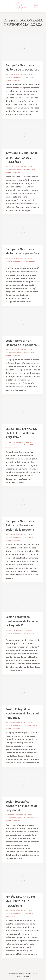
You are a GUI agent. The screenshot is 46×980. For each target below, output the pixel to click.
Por (14, 77)
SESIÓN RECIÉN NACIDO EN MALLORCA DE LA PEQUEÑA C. (21, 433)
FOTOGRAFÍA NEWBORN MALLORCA (19, 74)
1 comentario (10, 916)
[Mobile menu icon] (4, 6)
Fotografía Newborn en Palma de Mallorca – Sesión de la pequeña (21, 525)
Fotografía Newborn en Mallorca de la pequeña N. (23, 251)
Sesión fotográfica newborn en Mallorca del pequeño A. (22, 806)
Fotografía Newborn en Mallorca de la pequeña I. (22, 67)
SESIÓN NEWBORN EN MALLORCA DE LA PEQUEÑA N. (20, 901)
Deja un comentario (13, 80)
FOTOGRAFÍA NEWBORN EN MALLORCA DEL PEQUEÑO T (22, 158)
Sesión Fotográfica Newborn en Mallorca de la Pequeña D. (22, 621)
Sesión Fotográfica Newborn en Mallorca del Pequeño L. (22, 713)
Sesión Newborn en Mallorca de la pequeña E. (23, 343)
